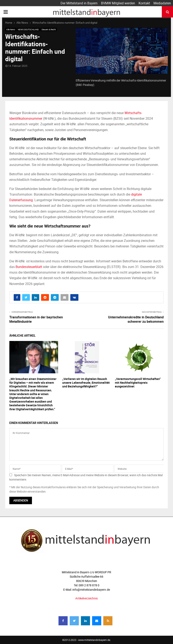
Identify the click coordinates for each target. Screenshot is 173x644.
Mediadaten (162, 3)
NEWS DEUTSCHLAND (28, 29)
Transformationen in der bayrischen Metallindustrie (36, 319)
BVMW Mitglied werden (118, 3)
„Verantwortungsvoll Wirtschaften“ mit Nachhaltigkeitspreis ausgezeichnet (138, 383)
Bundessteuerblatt (29, 267)
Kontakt (144, 3)
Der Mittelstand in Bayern (79, 3)
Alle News (11, 29)
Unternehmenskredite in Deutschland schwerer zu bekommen (136, 319)
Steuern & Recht (49, 29)
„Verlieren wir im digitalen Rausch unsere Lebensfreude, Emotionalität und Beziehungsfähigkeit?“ (86, 383)
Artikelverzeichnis (86, 598)
